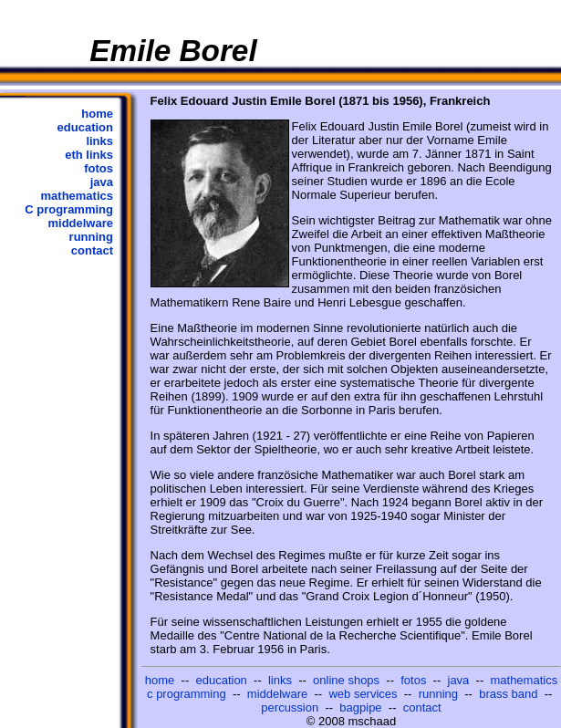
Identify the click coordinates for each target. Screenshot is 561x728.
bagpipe (360, 707)
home (97, 114)
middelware (80, 223)
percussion (290, 707)
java (102, 182)
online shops (346, 680)
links (99, 141)
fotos (99, 168)
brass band (508, 694)
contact (92, 250)
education (85, 127)
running (91, 237)
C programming (69, 209)
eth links (89, 155)
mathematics (77, 196)
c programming (187, 694)
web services (363, 694)
